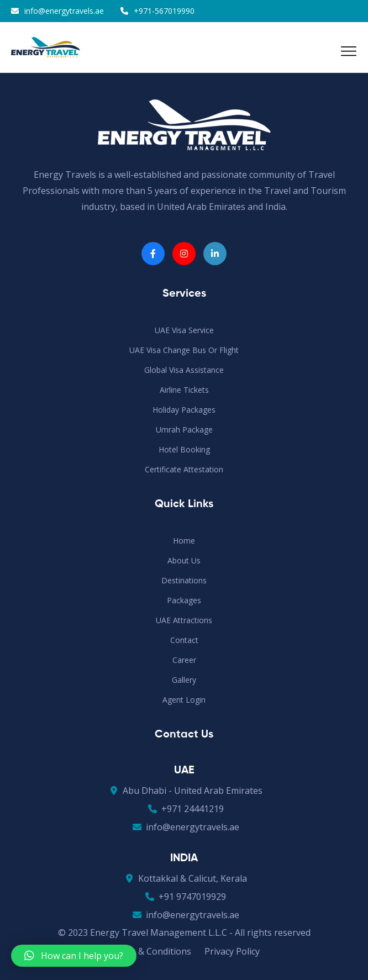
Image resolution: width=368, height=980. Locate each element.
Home (184, 541)
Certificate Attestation (184, 469)
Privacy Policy (232, 951)
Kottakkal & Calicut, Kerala (184, 878)
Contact (184, 640)
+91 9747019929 (184, 897)
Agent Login (184, 700)
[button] (74, 956)
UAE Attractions (184, 620)
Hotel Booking (184, 449)
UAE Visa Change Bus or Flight (184, 350)
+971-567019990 (164, 11)
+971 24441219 (184, 809)
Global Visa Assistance (184, 370)
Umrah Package (184, 430)
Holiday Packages (184, 410)
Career (184, 660)
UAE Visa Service (184, 330)
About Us (184, 560)
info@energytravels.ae (64, 11)
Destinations (184, 580)
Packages (184, 600)
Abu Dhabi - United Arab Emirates (184, 791)
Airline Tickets (184, 390)
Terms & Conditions (150, 951)
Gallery (184, 680)
